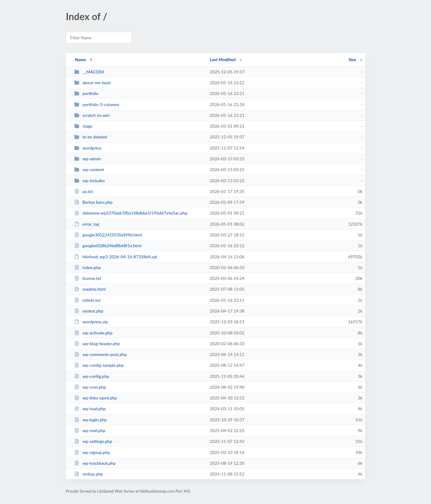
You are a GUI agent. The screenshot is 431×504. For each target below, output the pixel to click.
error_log (87, 224)
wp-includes (89, 181)
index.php (87, 267)
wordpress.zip (91, 322)
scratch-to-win (92, 115)
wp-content (89, 169)
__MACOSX (89, 72)
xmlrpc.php (89, 474)
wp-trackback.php (95, 463)
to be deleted (91, 137)
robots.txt (87, 300)
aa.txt (84, 191)
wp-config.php (92, 376)
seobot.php (89, 311)
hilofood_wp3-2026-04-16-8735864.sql (116, 257)
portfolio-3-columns (97, 104)
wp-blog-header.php (97, 344)
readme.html (90, 289)
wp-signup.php (92, 452)
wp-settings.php (93, 441)
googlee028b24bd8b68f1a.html (108, 246)
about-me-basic (93, 83)
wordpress (88, 148)
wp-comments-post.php (100, 354)
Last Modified (223, 59)
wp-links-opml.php (95, 398)
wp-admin (88, 159)
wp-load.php (90, 409)
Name (80, 59)
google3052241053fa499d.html (108, 235)
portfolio (86, 93)
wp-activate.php (93, 333)
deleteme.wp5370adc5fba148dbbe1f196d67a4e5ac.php (131, 213)
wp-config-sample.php (99, 365)
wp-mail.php (90, 430)
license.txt (88, 278)
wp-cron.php (90, 387)
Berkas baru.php (93, 202)
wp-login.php (90, 420)
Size (352, 59)
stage (83, 126)
